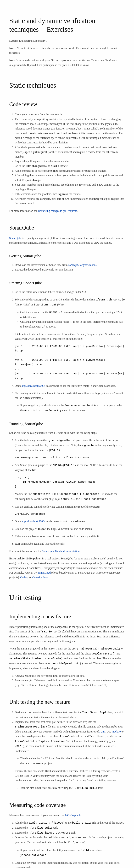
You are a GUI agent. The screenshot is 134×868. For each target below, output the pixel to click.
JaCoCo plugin (73, 810)
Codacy (24, 575)
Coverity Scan (40, 575)
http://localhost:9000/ (33, 385)
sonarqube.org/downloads (82, 265)
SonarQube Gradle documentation (61, 549)
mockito (116, 727)
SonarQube (15, 238)
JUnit (102, 727)
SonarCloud (44, 570)
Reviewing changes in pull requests (57, 211)
